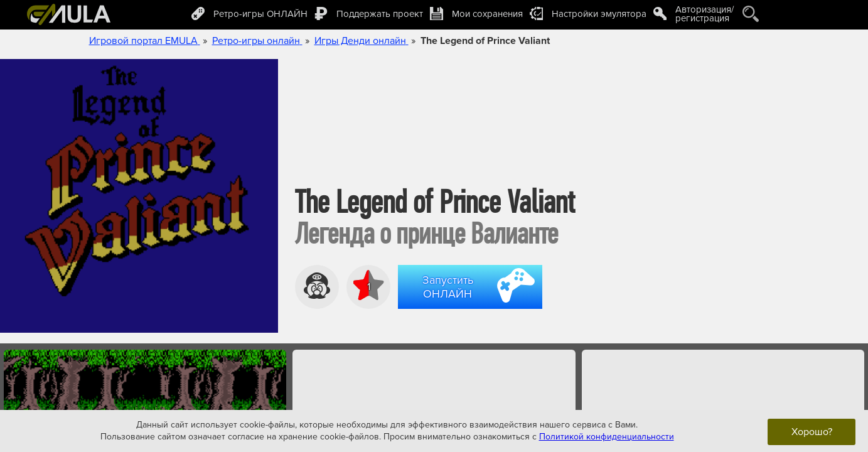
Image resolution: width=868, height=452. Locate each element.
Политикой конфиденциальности (607, 437)
